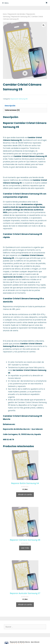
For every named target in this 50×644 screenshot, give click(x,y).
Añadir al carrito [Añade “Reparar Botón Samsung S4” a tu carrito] (25, 495)
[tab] (25, 106)
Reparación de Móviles (17, 14)
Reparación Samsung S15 (21, 17)
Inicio (5, 14)
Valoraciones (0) (12, 110)
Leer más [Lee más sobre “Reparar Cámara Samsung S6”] (25, 548)
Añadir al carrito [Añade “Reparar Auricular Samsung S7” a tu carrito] (25, 605)
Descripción (10, 106)
